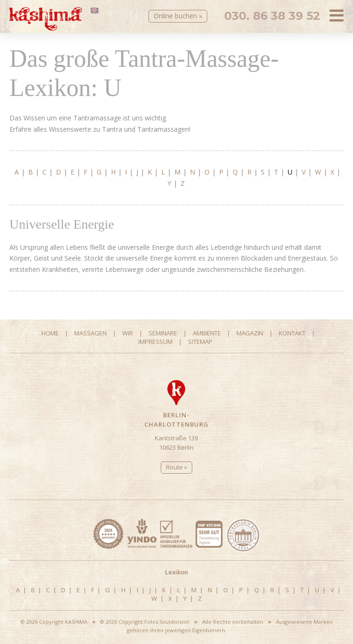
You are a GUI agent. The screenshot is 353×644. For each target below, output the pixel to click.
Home (50, 333)
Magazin (250, 333)
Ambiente (207, 333)
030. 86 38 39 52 (272, 16)
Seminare (163, 333)
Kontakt (292, 333)
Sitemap (200, 342)
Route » (176, 467)
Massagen (90, 333)
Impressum (155, 342)
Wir (128, 333)
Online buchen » (178, 16)
